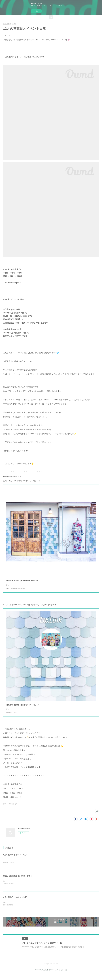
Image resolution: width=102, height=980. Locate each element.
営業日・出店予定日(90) (10, 809)
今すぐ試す (36, 11)
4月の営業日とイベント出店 (15, 903)
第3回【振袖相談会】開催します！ (18, 881)
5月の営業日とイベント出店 (15, 860)
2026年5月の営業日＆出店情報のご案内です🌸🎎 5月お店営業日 (26, 865)
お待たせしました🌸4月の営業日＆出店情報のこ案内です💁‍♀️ (25, 908)
